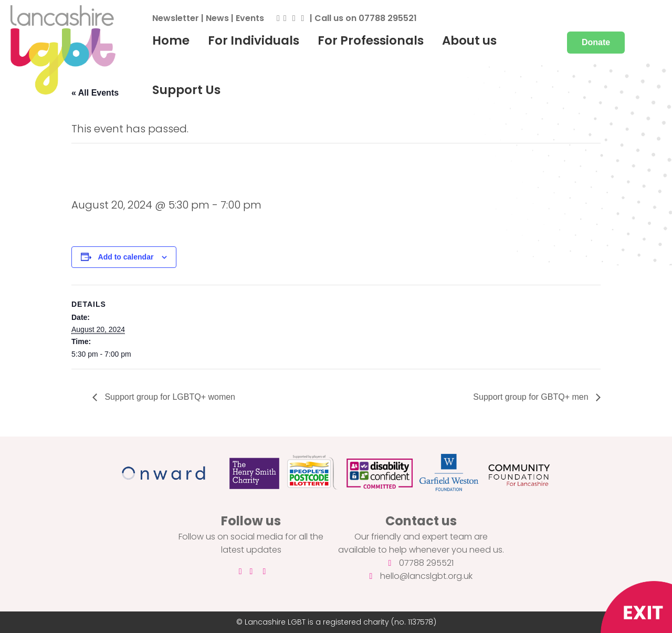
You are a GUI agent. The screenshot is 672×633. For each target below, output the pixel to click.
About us (469, 40)
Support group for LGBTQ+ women (169, 397)
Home (171, 40)
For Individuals (254, 40)
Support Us (186, 90)
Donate (596, 42)
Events (250, 18)
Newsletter (176, 18)
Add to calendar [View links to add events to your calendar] (126, 257)
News (217, 18)
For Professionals (371, 40)
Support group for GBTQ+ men (532, 397)
